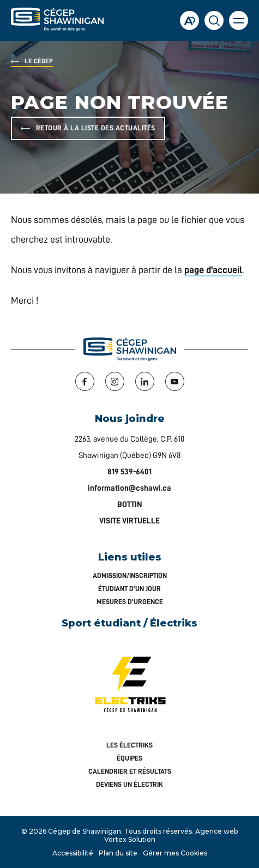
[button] (239, 20)
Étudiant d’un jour (129, 589)
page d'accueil (213, 270)
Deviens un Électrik (129, 784)
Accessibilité (73, 853)
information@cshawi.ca (129, 488)
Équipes (129, 758)
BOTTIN (130, 505)
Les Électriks (129, 745)
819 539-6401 (129, 472)
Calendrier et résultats (130, 771)
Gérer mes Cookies (175, 853)
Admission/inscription (130, 575)
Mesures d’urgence (130, 602)
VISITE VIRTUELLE (129, 521)
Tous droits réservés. (159, 831)
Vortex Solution (130, 839)
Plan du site (118, 853)
